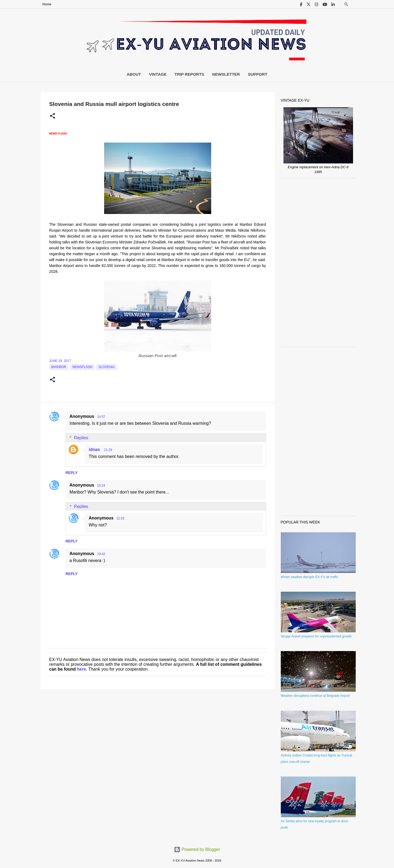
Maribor (59, 367)
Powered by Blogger (197, 849)
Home (47, 4)
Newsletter (226, 74)
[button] (52, 116)
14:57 (101, 417)
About (134, 74)
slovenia (107, 367)
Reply (72, 473)
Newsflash (83, 367)
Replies (81, 438)
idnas (95, 450)
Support (258, 74)
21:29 (108, 450)
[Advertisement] (318, 263)
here (82, 669)
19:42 (101, 554)
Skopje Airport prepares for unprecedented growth (316, 636)
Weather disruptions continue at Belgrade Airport (315, 696)
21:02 (120, 518)
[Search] (346, 4)
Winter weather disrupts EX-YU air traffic (310, 577)
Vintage (158, 74)
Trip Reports (189, 74)
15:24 (101, 485)
